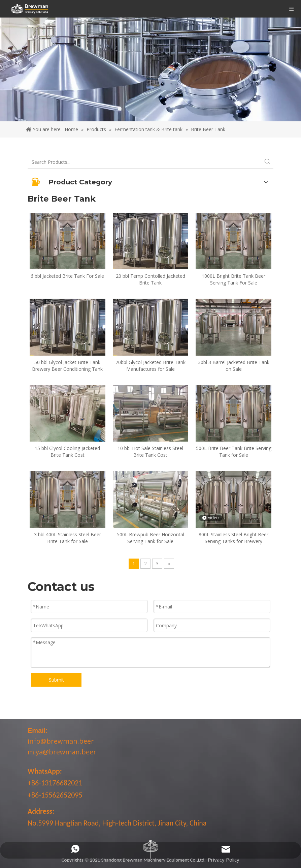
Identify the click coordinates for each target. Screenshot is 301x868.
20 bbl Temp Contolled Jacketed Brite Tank (150, 279)
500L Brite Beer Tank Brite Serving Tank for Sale (234, 452)
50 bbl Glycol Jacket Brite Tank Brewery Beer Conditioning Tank (67, 366)
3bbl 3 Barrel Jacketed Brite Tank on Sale (234, 366)
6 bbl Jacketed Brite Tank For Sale (67, 276)
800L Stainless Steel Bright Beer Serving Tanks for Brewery (233, 538)
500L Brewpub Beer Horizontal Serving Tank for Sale (150, 538)
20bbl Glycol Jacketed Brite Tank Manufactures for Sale (150, 366)
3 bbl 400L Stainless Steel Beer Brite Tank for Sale (68, 538)
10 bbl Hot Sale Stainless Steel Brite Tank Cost (150, 452)
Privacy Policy (224, 860)
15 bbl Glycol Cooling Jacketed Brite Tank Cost (67, 452)
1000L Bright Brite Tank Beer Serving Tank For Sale (233, 279)
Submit (56, 680)
